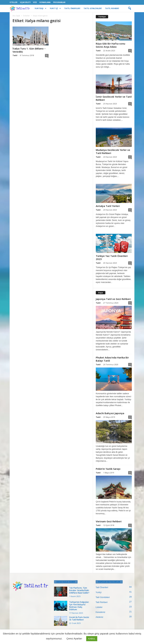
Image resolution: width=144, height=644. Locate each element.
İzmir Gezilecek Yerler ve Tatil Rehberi (114, 98)
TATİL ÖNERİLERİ (72, 8)
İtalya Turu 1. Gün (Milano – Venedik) (29, 50)
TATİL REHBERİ (112, 8)
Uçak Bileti (25, 2)
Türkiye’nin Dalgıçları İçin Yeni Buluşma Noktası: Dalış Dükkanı (79, 606)
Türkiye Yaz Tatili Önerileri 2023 (112, 257)
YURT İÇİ (55, 8)
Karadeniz (100, 612)
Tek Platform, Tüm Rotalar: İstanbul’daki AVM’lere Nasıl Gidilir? (79, 590)
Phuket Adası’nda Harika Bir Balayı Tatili (112, 359)
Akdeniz (99, 617)
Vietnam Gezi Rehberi (109, 521)
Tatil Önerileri (102, 587)
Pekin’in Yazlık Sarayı (108, 469)
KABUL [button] (92, 639)
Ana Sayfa (16, 16)
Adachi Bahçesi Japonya (110, 413)
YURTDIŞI (40, 8)
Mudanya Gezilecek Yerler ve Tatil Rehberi (113, 151)
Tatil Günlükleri (103, 597)
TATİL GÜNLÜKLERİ (93, 8)
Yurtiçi (99, 592)
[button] (129, 8)
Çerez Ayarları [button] (74, 638)
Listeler (99, 607)
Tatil (15, 55)
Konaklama (45, 2)
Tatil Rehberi (102, 602)
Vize (35, 2)
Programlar (59, 2)
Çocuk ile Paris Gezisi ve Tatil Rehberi (79, 618)
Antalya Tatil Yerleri (108, 206)
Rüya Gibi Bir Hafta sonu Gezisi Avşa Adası (110, 45)
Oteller (13, 2)
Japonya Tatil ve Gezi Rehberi (113, 299)
